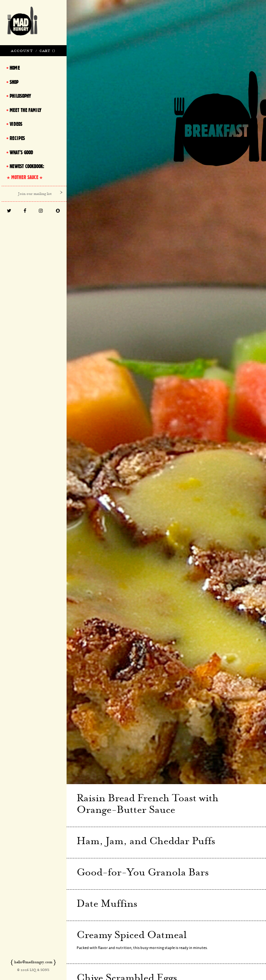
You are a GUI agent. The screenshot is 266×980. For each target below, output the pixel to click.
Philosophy (20, 96)
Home (15, 68)
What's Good (21, 152)
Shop (14, 82)
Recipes (17, 138)
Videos (16, 124)
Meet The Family (26, 110)
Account (22, 51)
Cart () (47, 51)
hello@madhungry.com (33, 962)
